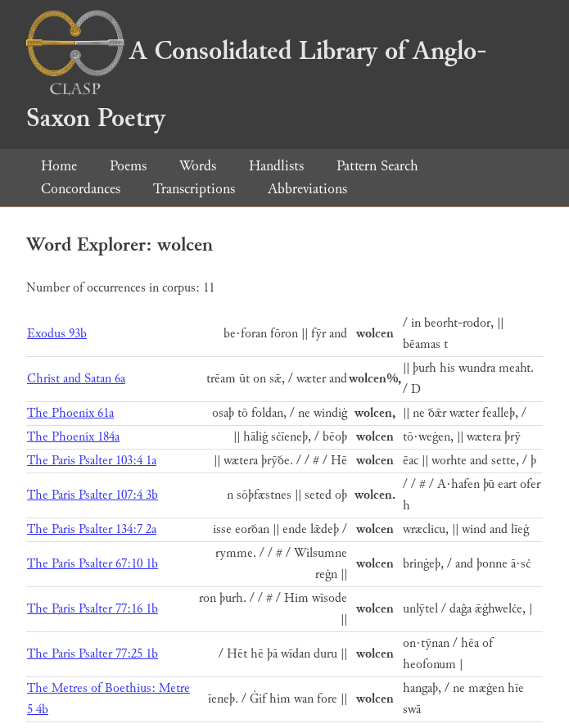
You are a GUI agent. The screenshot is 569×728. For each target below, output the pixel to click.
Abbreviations (307, 189)
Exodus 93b (57, 334)
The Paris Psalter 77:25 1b (93, 654)
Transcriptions (194, 189)
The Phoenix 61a (70, 413)
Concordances (81, 189)
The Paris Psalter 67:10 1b (93, 564)
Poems (128, 166)
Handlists (276, 166)
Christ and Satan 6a (76, 379)
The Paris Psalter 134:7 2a (92, 529)
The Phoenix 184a (73, 437)
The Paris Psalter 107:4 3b (93, 495)
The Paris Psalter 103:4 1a (92, 461)
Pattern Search (377, 166)
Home (59, 166)
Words (198, 166)
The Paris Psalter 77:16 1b (93, 609)
